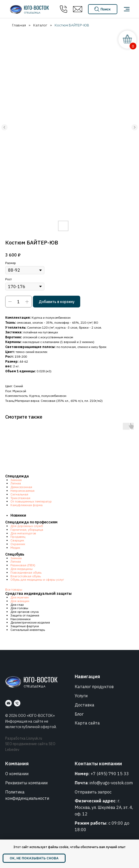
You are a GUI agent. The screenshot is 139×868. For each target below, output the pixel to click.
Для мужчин (20, 597)
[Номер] (17, 703)
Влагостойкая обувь (26, 576)
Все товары (14, 589)
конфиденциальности (27, 798)
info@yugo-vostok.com (111, 783)
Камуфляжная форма (27, 505)
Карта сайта (87, 723)
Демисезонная (21, 487)
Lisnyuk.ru (34, 738)
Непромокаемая (22, 491)
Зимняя (16, 480)
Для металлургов (23, 533)
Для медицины (22, 569)
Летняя (16, 483)
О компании (17, 774)
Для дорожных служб (27, 526)
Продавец (18, 537)
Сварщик (17, 540)
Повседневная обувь (26, 572)
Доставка (85, 705)
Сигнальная (19, 494)
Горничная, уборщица (27, 530)
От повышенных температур (31, 501)
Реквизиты (16, 783)
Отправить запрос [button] (93, 792)
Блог (79, 714)
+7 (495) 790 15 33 (110, 774)
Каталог (40, 25)
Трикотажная (20, 498)
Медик (15, 548)
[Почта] (8, 703)
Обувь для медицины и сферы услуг (37, 579)
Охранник (18, 544)
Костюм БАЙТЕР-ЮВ (72, 25)
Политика (15, 792)
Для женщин (20, 601)
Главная (19, 25)
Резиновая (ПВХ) (23, 565)
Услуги (81, 696)
